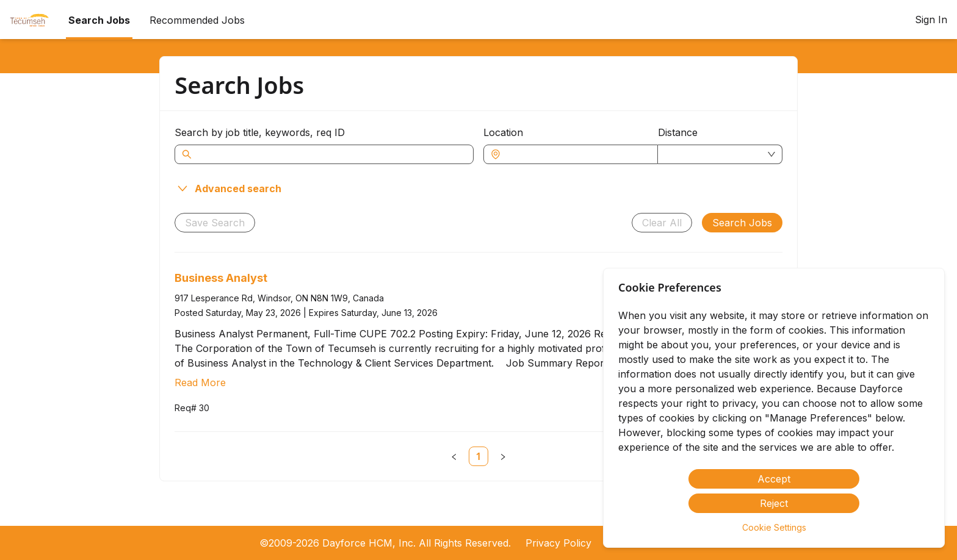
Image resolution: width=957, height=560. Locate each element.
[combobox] (577, 154)
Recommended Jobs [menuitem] (197, 20)
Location (503, 132)
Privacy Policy (558, 543)
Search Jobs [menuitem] (99, 20)
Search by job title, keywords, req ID (260, 132)
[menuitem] (29, 20)
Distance (678, 132)
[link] (478, 456)
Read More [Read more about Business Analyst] (200, 382)
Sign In (931, 20)
